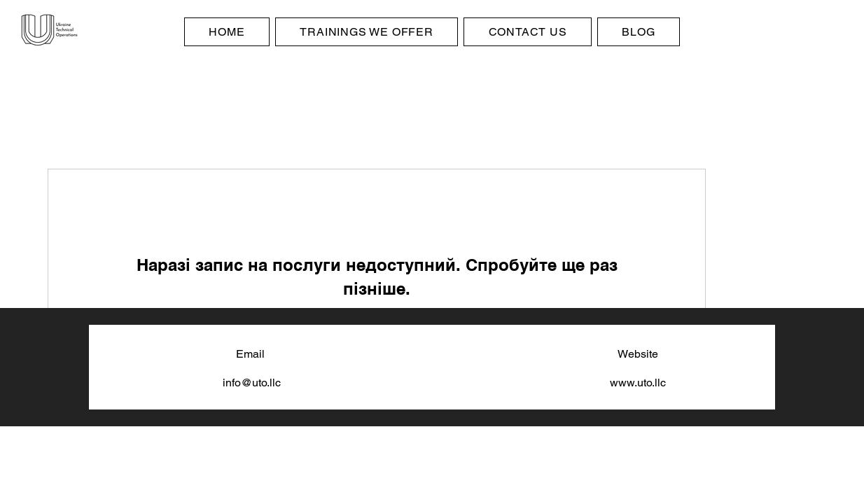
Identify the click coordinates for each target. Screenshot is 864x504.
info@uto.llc (252, 383)
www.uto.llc (638, 383)
